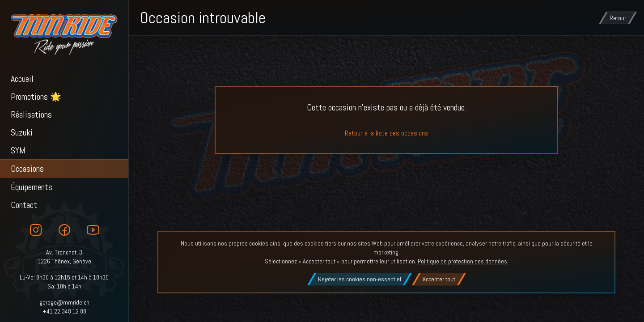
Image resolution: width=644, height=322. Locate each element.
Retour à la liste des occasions (387, 133)
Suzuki (22, 132)
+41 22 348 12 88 (64, 311)
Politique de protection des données (462, 261)
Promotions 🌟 (36, 97)
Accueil (22, 79)
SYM (18, 150)
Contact (24, 205)
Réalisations (31, 114)
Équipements (32, 187)
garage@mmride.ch (64, 302)
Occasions (27, 169)
